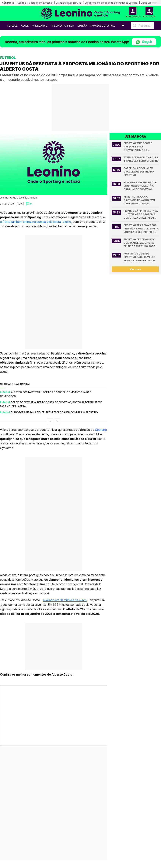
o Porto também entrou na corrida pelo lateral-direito (36, 222)
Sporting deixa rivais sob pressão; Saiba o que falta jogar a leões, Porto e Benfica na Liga (141, 229)
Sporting (101, 430)
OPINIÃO (82, 26)
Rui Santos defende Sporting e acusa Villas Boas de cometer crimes (140, 257)
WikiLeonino (40, 26)
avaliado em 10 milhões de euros (65, 600)
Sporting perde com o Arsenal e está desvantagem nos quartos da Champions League (139, 147)
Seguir (144, 42)
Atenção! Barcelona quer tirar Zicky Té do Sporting (141, 159)
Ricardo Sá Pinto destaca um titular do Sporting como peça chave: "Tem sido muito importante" (141, 215)
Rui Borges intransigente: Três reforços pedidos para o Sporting (54, 412)
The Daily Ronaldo (62, 26)
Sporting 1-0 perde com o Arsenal (35, 3)
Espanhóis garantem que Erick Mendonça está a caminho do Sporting (140, 186)
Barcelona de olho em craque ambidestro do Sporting (139, 172)
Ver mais (135, 269)
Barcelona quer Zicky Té (69, 3)
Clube (25, 26)
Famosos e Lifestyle (103, 26)
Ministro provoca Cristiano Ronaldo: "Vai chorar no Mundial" (140, 200)
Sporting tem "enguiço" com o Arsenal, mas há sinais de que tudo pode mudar (140, 243)
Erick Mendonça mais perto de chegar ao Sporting (111, 3)
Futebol (12, 26)
